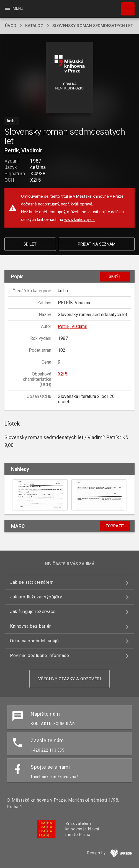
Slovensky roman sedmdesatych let (93, 26)
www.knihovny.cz (79, 220)
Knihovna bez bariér (30, 626)
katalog (34, 26)
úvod (11, 26)
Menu (14, 8)
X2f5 (63, 374)
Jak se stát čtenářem (32, 582)
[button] (70, 78)
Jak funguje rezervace (33, 612)
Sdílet (30, 244)
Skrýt (115, 277)
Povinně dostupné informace (39, 655)
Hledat (125, 6)
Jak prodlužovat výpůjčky (36, 597)
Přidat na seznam (97, 244)
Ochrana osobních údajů (34, 641)
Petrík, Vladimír (23, 150)
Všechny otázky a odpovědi (70, 679)
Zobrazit (115, 526)
